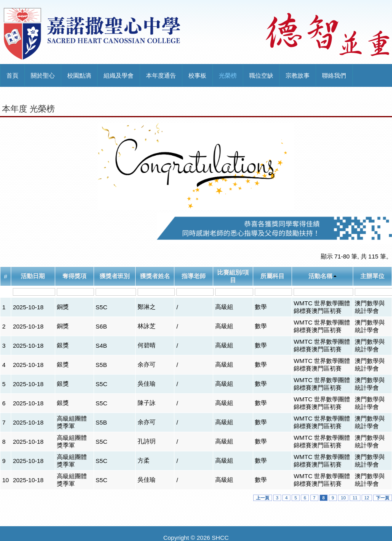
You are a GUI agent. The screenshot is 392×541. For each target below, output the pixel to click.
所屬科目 (272, 276)
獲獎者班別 (115, 276)
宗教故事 (298, 75)
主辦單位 (372, 276)
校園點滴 (79, 75)
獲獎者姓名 (155, 276)
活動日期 (33, 276)
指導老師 (194, 276)
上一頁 (263, 498)
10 (343, 498)
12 (367, 498)
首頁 (12, 75)
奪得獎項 (74, 276)
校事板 (197, 75)
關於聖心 (43, 75)
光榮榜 (228, 75)
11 (355, 498)
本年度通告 (161, 75)
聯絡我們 (334, 75)
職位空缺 (261, 75)
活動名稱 (320, 276)
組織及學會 (119, 75)
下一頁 (383, 498)
